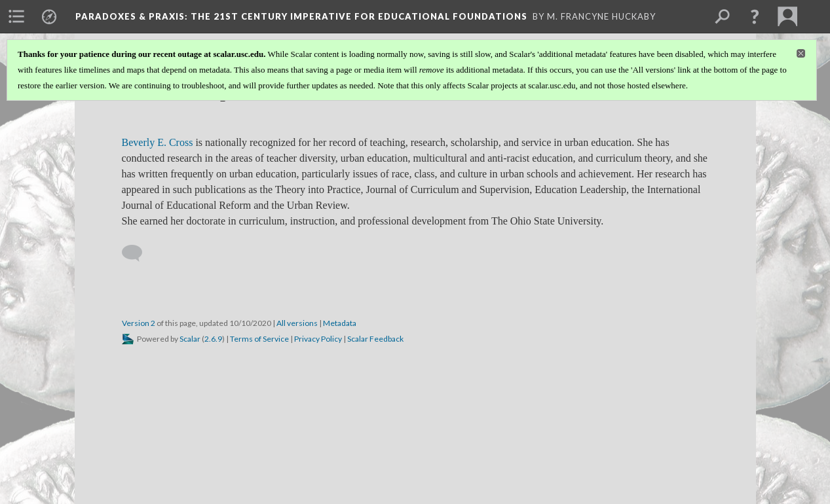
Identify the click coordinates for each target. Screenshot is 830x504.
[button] (755, 16)
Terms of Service (259, 339)
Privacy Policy (318, 339)
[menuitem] (16, 16)
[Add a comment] (138, 253)
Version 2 (139, 323)
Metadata (340, 323)
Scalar (190, 339)
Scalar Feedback (375, 339)
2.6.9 (213, 339)
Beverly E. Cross (158, 142)
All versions (297, 323)
